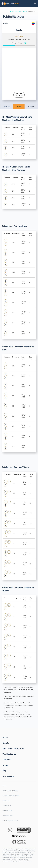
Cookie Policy (7, 815)
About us (6, 800)
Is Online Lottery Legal (11, 796)
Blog (4, 771)
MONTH (7, 107)
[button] (35, 4)
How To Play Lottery (10, 791)
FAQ (4, 786)
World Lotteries (9, 754)
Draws (5, 765)
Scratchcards (8, 776)
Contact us (7, 805)
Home (12, 12)
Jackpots (7, 760)
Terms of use (7, 810)
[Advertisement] (19, 69)
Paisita (25, 12)
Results (18, 12)
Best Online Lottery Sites (13, 748)
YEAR (19, 107)
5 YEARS (31, 107)
